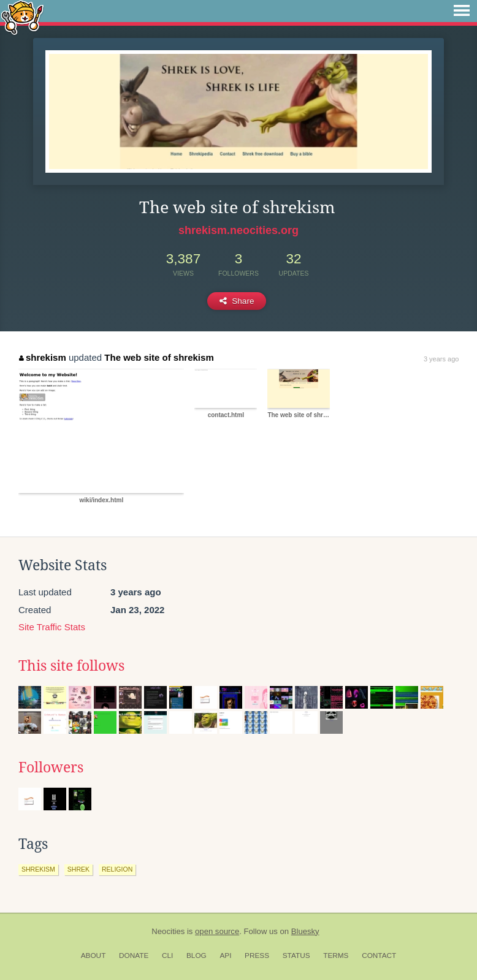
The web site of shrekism (159, 357)
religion (117, 869)
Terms (336, 956)
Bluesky (305, 931)
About (93, 956)
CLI (167, 956)
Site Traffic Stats (52, 627)
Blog (197, 956)
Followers (51, 767)
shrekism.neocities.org (238, 230)
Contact (379, 956)
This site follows (71, 666)
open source (217, 931)
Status (296, 956)
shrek (78, 869)
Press (257, 956)
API (225, 956)
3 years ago (441, 359)
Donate (134, 956)
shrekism (42, 357)
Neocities (168, 931)
